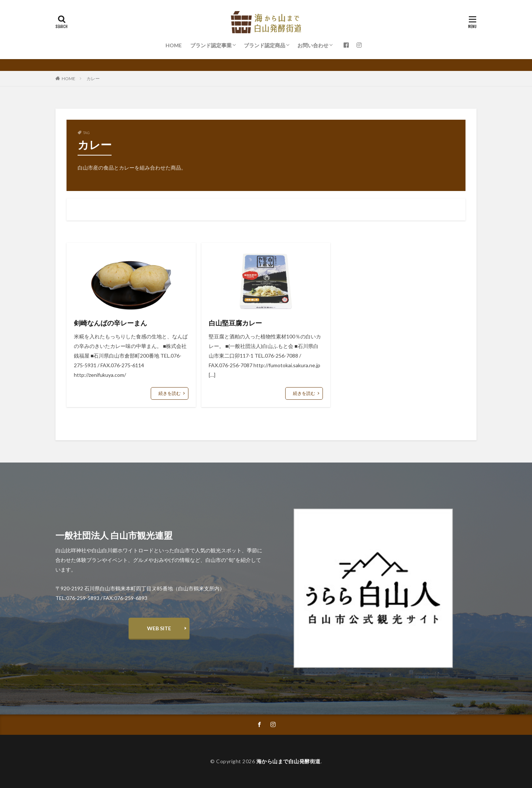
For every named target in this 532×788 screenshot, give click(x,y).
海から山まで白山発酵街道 (289, 761)
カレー (93, 79)
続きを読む (170, 393)
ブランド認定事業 (211, 45)
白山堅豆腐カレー (235, 323)
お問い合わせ (313, 45)
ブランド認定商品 (265, 45)
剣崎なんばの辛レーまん (110, 323)
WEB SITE (159, 628)
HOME (174, 45)
